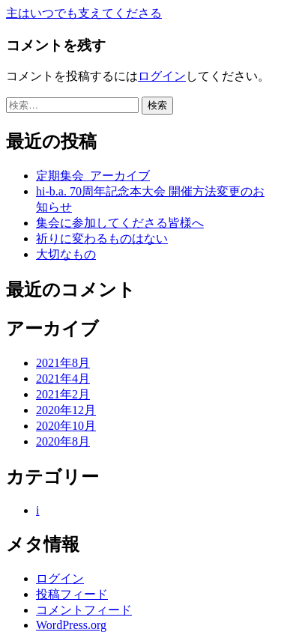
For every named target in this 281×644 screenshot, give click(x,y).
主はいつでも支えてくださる (84, 13)
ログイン (162, 76)
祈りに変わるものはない (102, 239)
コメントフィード (84, 610)
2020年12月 (66, 410)
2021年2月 (63, 394)
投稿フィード (72, 594)
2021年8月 (63, 363)
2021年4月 (63, 379)
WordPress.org (71, 625)
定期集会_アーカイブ (93, 176)
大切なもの (66, 254)
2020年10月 (66, 426)
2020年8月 (63, 441)
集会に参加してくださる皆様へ (120, 223)
